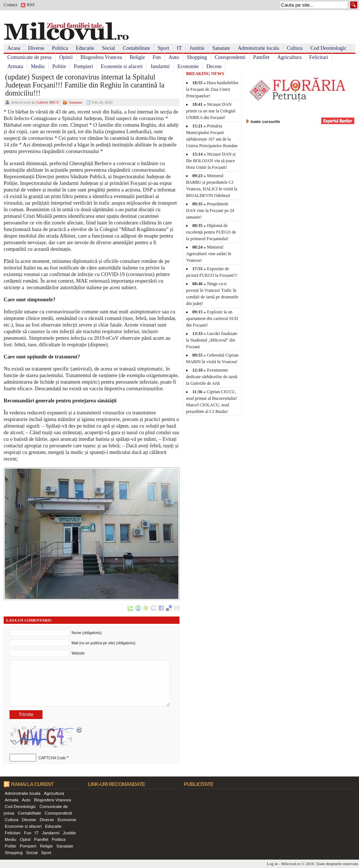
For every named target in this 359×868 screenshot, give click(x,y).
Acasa (14, 48)
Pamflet (261, 57)
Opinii (66, 57)
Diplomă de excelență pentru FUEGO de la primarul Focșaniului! (211, 232)
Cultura (295, 48)
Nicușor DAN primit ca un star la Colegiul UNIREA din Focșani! (211, 111)
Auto (174, 57)
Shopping (197, 57)
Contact (10, 5)
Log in (273, 864)
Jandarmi (160, 66)
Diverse (36, 48)
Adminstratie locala (258, 48)
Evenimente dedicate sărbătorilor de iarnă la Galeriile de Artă (212, 377)
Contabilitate (136, 48)
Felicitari (319, 57)
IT (179, 48)
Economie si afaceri (122, 66)
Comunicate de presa (29, 57)
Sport (164, 48)
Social (108, 48)
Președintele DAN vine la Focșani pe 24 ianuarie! (210, 211)
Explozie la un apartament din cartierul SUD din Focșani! (212, 318)
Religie (137, 57)
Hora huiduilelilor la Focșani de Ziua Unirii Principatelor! (212, 89)
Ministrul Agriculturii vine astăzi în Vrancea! (209, 254)
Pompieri (83, 66)
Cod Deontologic (328, 48)
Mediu (38, 66)
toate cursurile (265, 121)
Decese (214, 66)
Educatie (85, 48)
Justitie (197, 48)
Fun (157, 57)
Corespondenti (230, 57)
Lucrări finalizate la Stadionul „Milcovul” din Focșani (212, 340)
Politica (60, 48)
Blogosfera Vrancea (101, 57)
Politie (59, 66)
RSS (31, 5)
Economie (188, 66)
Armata (15, 66)
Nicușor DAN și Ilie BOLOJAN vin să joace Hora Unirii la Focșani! (211, 161)
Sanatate (221, 48)
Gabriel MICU (48, 102)
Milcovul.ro (291, 864)
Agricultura (289, 57)
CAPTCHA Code (52, 758)
